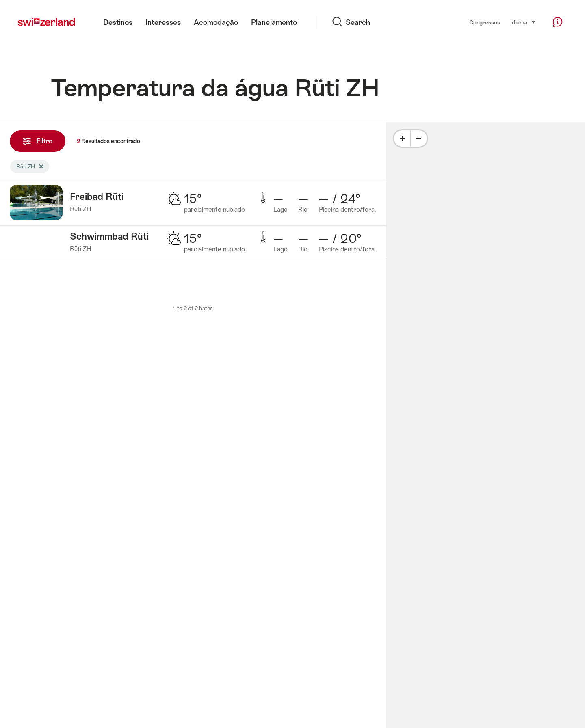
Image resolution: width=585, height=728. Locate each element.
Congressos (485, 22)
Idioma (523, 22)
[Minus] (419, 138)
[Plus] (402, 138)
